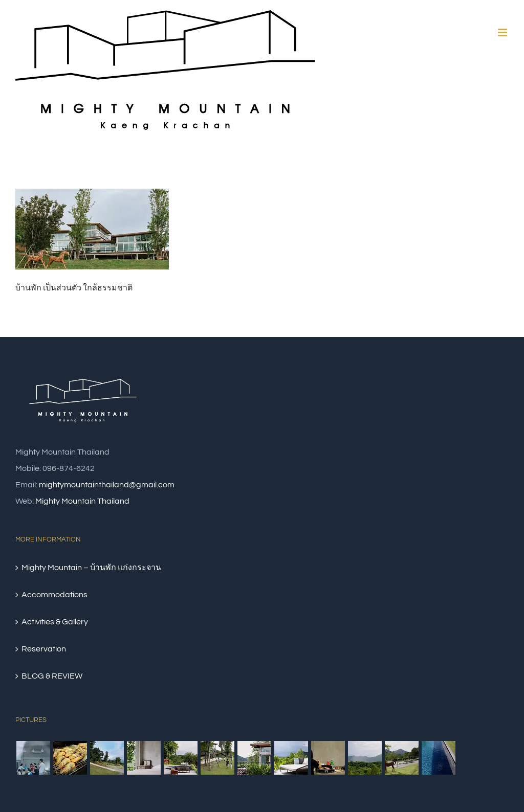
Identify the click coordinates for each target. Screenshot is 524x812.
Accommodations (54, 595)
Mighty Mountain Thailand (82, 501)
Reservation (44, 649)
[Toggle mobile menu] (503, 32)
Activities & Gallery (55, 622)
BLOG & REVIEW (52, 676)
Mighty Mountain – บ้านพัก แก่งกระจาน (91, 568)
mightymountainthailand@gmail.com (107, 485)
